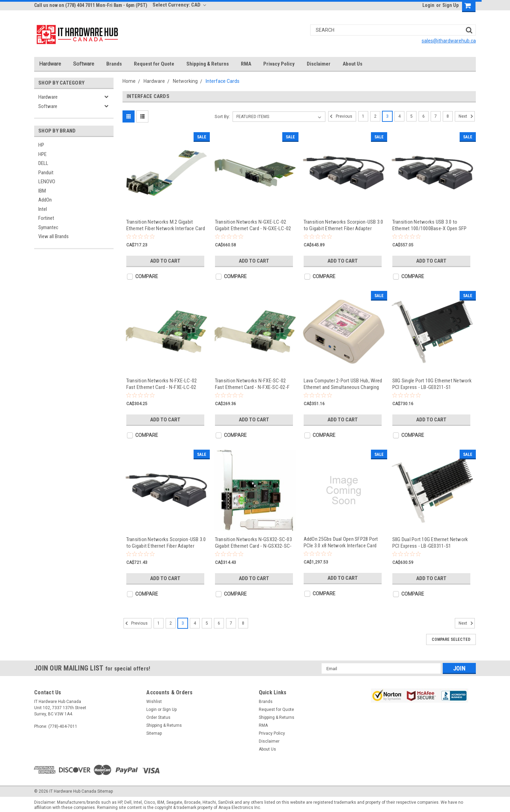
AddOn (45, 200)
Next (467, 116)
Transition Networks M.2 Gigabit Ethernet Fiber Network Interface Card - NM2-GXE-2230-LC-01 (166, 225)
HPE (42, 154)
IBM (42, 191)
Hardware (50, 64)
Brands (114, 64)
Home (129, 81)
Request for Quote (154, 64)
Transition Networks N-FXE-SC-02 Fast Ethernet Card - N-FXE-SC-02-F (252, 384)
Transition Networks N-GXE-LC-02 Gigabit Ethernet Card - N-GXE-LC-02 (253, 225)
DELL (43, 163)
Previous (340, 116)
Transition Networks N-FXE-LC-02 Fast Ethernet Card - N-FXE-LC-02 (162, 384)
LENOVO (47, 182)
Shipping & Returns (208, 64)
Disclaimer (319, 64)
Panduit (46, 173)
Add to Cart (165, 261)
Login (428, 5)
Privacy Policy (279, 64)
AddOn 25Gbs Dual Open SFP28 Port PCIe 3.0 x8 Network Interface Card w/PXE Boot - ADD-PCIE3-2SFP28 (341, 542)
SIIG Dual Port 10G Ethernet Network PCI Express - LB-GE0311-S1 (430, 543)
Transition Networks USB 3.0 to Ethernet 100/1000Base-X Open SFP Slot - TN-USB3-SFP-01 (430, 225)
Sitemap (154, 733)
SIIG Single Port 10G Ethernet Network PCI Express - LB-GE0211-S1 (432, 384)
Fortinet (46, 218)
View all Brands (53, 236)
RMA (246, 64)
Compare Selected (451, 639)
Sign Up (450, 5)
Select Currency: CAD (179, 5)
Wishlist (154, 702)
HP (41, 145)
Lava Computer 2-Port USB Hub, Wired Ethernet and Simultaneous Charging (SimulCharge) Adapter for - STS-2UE (343, 384)
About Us (352, 64)
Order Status (158, 717)
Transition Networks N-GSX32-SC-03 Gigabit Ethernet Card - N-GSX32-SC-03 (253, 543)
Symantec (48, 227)
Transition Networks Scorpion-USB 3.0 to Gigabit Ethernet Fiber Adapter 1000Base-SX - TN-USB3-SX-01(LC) (166, 543)
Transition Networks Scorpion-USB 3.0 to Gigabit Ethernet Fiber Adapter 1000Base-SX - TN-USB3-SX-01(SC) (344, 225)
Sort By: (222, 116)
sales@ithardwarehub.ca (449, 41)
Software (84, 64)
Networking (185, 81)
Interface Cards (223, 81)
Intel (43, 209)
